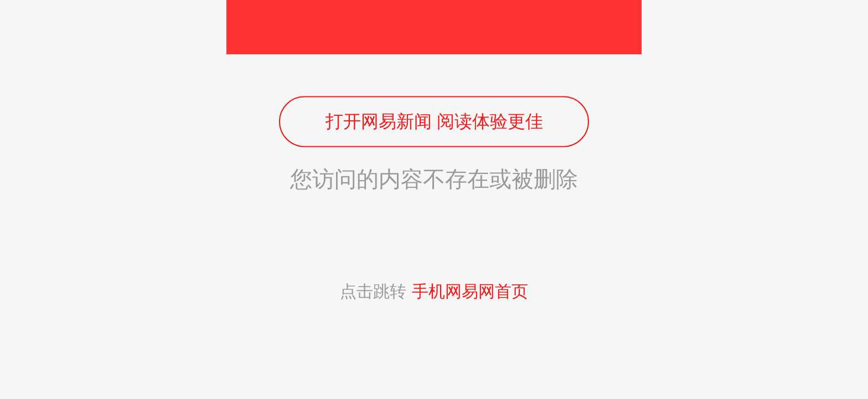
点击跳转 (434, 291)
